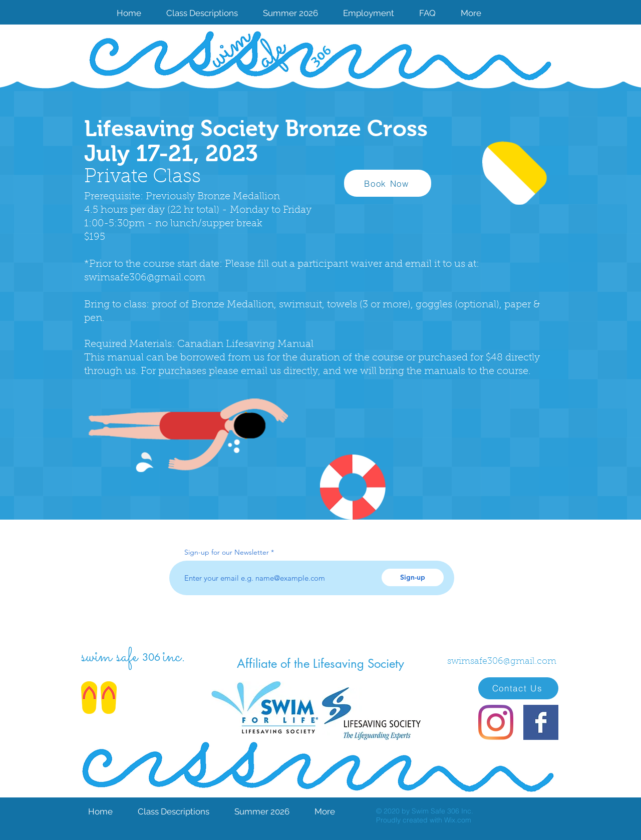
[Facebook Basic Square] (541, 722)
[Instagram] (496, 722)
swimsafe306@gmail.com (145, 278)
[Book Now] (388, 183)
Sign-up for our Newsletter (227, 552)
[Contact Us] (518, 688)
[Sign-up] (413, 577)
